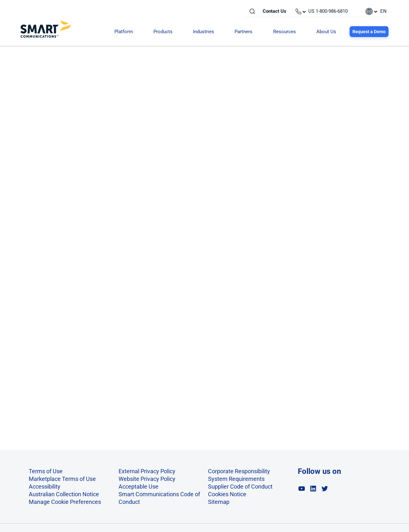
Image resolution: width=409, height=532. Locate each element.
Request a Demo (369, 32)
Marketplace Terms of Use (62, 479)
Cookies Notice (227, 494)
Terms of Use (46, 471)
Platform (124, 32)
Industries (204, 32)
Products (163, 32)
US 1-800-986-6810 (328, 11)
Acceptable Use (139, 486)
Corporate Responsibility (239, 471)
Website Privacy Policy (147, 479)
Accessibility (45, 486)
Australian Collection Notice (64, 494)
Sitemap (219, 502)
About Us (326, 32)
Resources (285, 32)
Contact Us (274, 11)
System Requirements (236, 479)
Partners (243, 32)
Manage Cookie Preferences (65, 502)
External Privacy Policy (147, 471)
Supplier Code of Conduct (240, 486)
